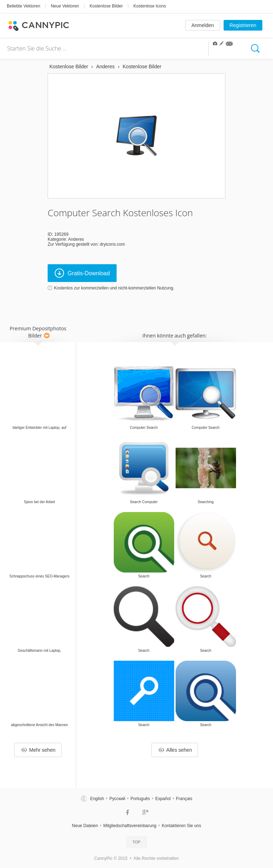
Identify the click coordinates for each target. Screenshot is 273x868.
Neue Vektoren (65, 6)
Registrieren (243, 25)
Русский (117, 799)
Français (184, 799)
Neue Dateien (85, 826)
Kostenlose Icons (149, 6)
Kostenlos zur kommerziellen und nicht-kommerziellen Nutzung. (114, 288)
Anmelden (202, 25)
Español (163, 799)
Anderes (76, 239)
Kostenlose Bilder (106, 6)
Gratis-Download (82, 273)
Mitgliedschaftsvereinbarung (130, 826)
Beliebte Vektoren (23, 6)
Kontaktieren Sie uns (181, 826)
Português (140, 799)
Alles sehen (175, 750)
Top (136, 842)
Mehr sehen (38, 750)
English (97, 799)
